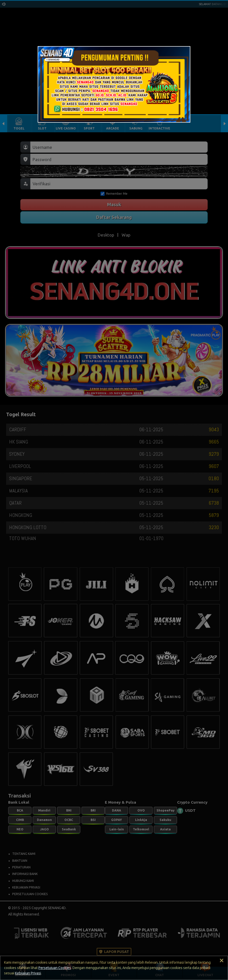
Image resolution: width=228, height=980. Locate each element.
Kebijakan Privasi (28, 973)
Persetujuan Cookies (55, 968)
